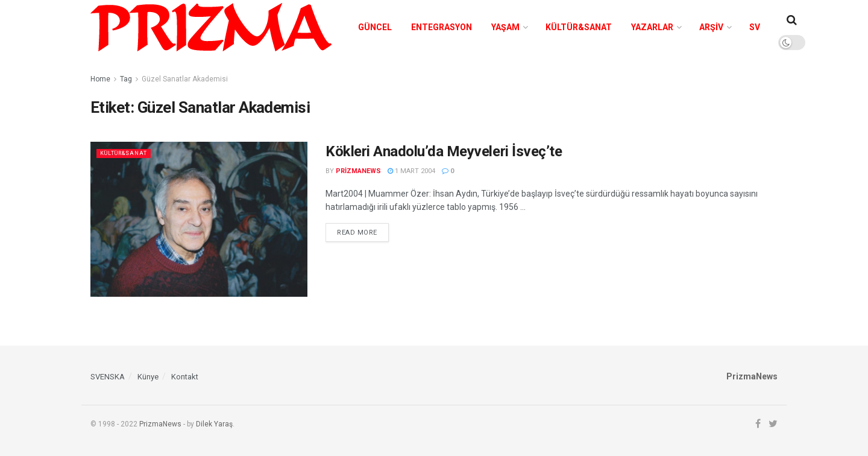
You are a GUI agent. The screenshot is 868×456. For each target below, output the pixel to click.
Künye (148, 377)
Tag (126, 79)
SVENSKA (108, 377)
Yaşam (505, 27)
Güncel (375, 27)
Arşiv (711, 27)
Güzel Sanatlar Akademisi (185, 79)
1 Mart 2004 (411, 171)
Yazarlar (652, 27)
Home (100, 79)
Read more (357, 233)
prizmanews (358, 171)
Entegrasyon (442, 27)
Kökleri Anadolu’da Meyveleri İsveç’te (445, 151)
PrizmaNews (160, 424)
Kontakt (185, 377)
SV (755, 27)
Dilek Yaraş (214, 424)
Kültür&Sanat (579, 27)
